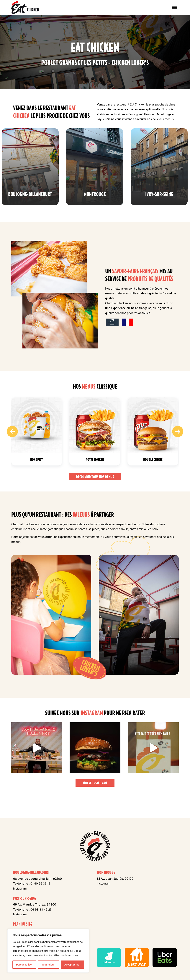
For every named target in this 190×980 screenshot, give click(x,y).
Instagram (20, 888)
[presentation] (12, 448)
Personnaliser (24, 965)
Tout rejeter (49, 965)
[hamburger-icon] (175, 8)
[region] (48, 951)
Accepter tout (72, 965)
